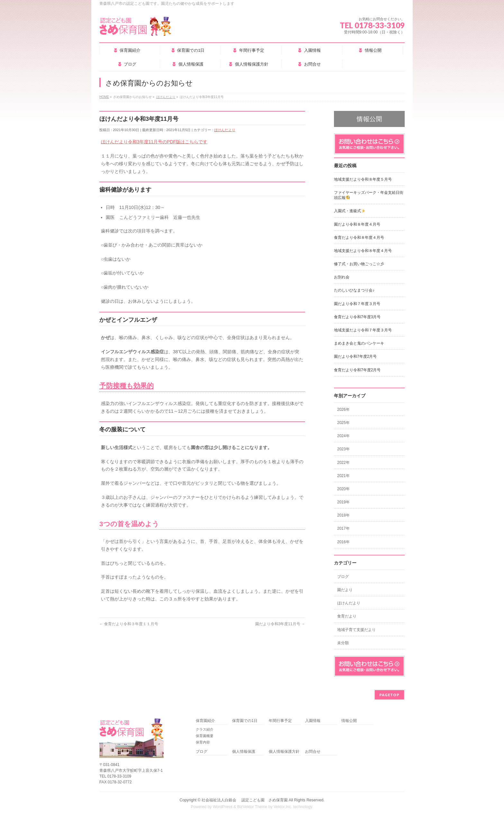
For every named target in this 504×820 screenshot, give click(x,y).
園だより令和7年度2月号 (355, 356)
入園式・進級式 (350, 211)
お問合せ (313, 752)
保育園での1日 (245, 721)
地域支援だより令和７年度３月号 (363, 330)
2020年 (343, 489)
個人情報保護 (244, 752)
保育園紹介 (205, 721)
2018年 (343, 515)
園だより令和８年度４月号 (357, 224)
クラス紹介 (205, 729)
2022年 (343, 463)
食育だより (347, 616)
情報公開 (349, 721)
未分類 (343, 643)
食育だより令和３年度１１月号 (129, 624)
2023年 (343, 449)
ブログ (343, 577)
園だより (345, 590)
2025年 (343, 423)
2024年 (343, 436)
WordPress (223, 807)
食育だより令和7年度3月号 (357, 317)
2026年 (343, 410)
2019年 (343, 502)
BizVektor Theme (252, 807)
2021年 (343, 476)
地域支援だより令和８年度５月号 (363, 179)
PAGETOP (389, 695)
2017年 (343, 528)
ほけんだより (225, 130)
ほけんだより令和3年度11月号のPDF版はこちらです (154, 142)
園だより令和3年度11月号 (280, 624)
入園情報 (313, 721)
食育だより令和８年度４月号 (359, 238)
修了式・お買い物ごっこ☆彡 (359, 264)
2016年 (343, 542)
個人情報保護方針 (284, 752)
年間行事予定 (280, 721)
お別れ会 (342, 277)
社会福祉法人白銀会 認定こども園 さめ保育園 (244, 800)
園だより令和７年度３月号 (357, 304)
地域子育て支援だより (356, 630)
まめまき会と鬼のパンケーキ (359, 343)
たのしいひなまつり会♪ (354, 290)
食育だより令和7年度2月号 (357, 370)
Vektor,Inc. (283, 807)
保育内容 (203, 742)
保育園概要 (205, 736)
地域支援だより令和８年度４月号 (363, 251)
